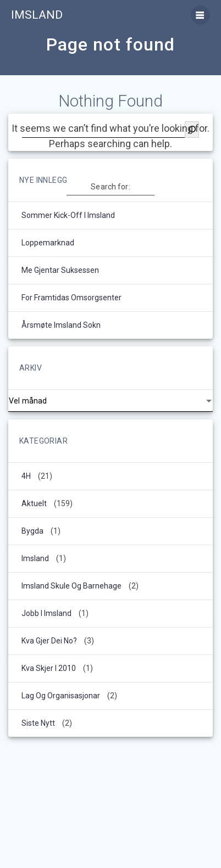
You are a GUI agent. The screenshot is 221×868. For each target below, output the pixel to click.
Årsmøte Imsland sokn (61, 325)
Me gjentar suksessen (60, 270)
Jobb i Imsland (46, 613)
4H (26, 476)
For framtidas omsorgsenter (71, 298)
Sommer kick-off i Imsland (68, 215)
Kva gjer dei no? (49, 641)
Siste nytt (38, 723)
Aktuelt (34, 503)
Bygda (32, 531)
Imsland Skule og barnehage (71, 586)
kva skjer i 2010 (49, 668)
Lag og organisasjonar (61, 696)
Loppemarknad (48, 243)
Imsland (37, 15)
